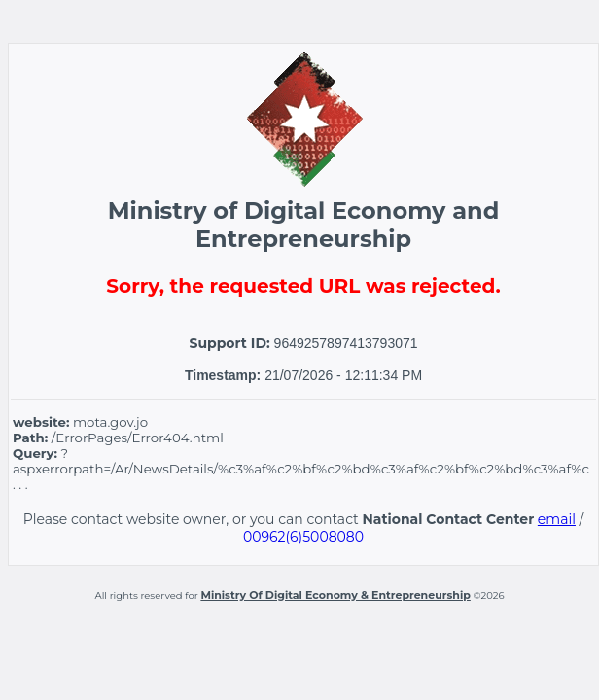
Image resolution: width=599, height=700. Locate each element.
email (557, 519)
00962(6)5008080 (303, 537)
